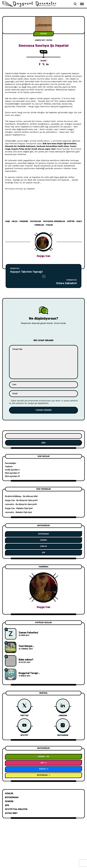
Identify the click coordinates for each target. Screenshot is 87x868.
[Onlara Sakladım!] (43, 282)
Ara (44, 443)
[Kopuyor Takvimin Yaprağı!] (43, 270)
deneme (24, 221)
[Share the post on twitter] (43, 64)
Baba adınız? (26, 660)
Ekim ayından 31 (12, 473)
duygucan (36, 221)
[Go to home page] (31, 4)
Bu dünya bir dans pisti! (27, 500)
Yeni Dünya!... (26, 646)
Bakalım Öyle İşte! (25, 508)
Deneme (43, 34)
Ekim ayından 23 (12, 476)
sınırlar (40, 225)
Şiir (43, 553)
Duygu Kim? (11, 813)
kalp (80, 221)
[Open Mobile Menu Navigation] (82, 4)
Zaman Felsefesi (28, 633)
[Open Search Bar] (75, 4)
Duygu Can (43, 256)
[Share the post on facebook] (40, 64)
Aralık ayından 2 (12, 470)
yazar (50, 225)
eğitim (71, 221)
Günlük (43, 546)
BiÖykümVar (43, 534)
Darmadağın (11, 463)
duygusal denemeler (54, 221)
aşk (8, 221)
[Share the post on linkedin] (47, 64)
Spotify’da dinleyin (16, 809)
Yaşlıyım (9, 467)
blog (15, 221)
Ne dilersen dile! (30, 496)
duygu (49, 40)
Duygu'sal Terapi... (29, 673)
